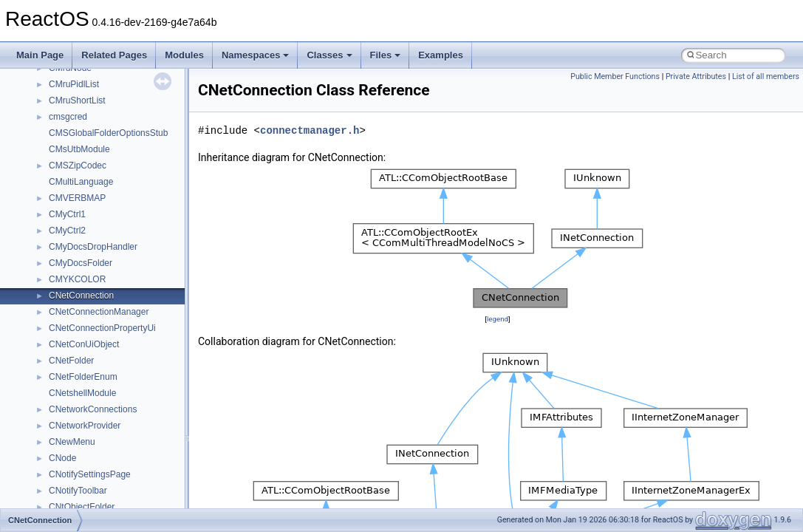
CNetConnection (81, 296)
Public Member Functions (615, 76)
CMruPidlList (74, 84)
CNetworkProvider (85, 426)
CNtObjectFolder (82, 507)
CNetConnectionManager (99, 312)
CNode (62, 458)
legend (498, 319)
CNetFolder (71, 361)
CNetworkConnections (93, 409)
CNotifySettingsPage (90, 474)
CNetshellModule (82, 393)
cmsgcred (68, 117)
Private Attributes (696, 76)
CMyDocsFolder (81, 263)
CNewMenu (72, 442)
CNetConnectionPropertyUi (102, 328)
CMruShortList (77, 100)
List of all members (766, 76)
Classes (329, 55)
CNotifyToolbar (78, 491)
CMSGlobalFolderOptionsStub (108, 133)
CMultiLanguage (81, 182)
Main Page (40, 55)
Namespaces (256, 55)
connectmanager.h (310, 130)
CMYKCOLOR (77, 279)
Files (386, 55)
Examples (441, 55)
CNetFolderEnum (83, 377)
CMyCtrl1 (67, 214)
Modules (184, 55)
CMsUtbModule (79, 149)
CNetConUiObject (84, 344)
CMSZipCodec (78, 166)
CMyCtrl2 (67, 231)
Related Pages (114, 55)
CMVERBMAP (77, 198)
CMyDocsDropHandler (93, 247)
